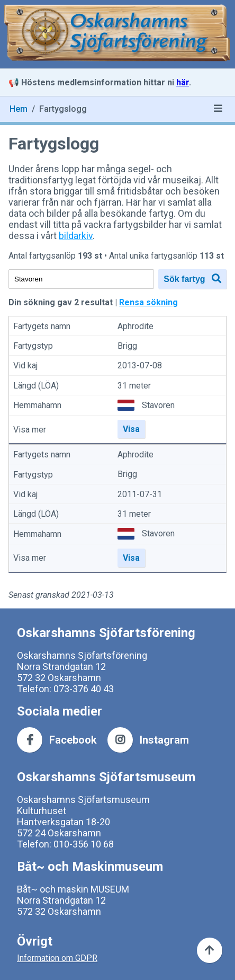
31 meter (134, 386)
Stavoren (158, 405)
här (183, 82)
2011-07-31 (140, 494)
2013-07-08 (140, 366)
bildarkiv (76, 236)
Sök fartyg (192, 279)
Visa (131, 429)
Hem (19, 109)
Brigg (127, 346)
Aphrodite (135, 326)
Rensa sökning (148, 302)
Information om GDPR (57, 958)
